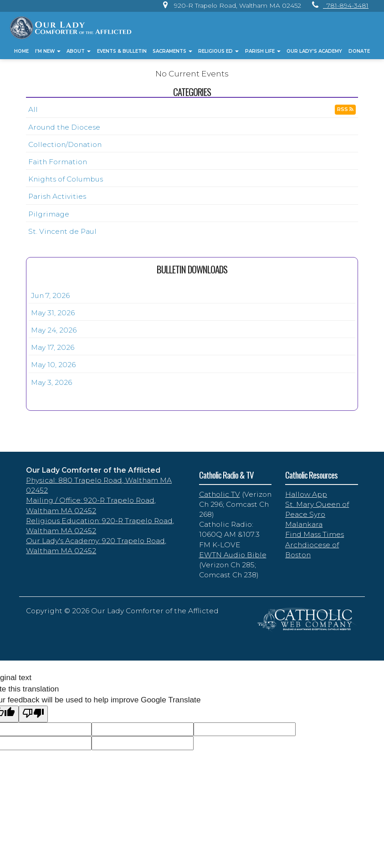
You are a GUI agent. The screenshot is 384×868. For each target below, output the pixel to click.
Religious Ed (218, 51)
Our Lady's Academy (314, 51)
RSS (345, 109)
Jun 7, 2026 (50, 295)
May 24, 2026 (54, 330)
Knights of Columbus (66, 179)
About (79, 51)
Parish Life (263, 51)
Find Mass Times (315, 534)
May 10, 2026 (53, 365)
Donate (359, 51)
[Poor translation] (33, 714)
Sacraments (172, 51)
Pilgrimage (49, 214)
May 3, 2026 (51, 382)
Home (21, 51)
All (33, 109)
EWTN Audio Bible (233, 555)
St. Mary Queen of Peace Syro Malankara (317, 514)
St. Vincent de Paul (62, 231)
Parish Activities (57, 196)
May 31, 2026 (53, 313)
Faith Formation (58, 162)
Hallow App (306, 494)
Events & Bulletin (122, 51)
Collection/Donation (65, 144)
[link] (230, 5)
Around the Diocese (64, 127)
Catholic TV (220, 494)
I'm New (48, 51)
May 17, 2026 (53, 347)
